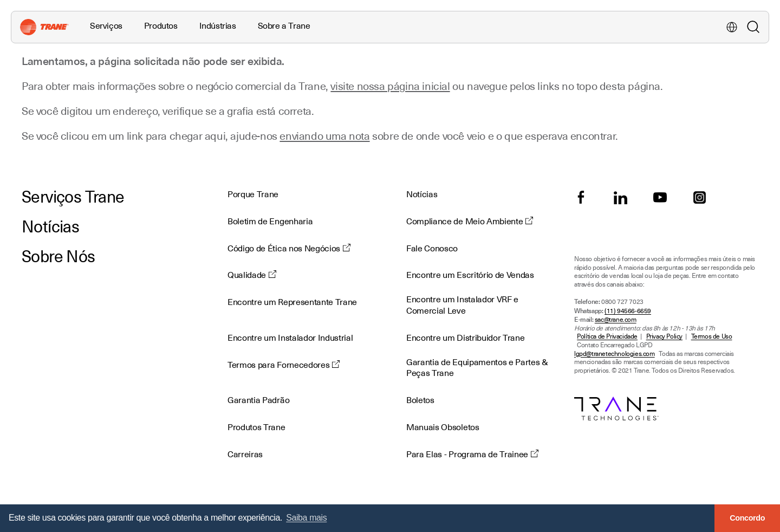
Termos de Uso (712, 337)
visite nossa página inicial (390, 86)
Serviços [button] (106, 26)
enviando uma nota (324, 136)
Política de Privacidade (607, 337)
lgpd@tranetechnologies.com (615, 354)
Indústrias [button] (218, 26)
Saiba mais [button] (306, 518)
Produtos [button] (161, 26)
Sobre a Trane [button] (284, 26)
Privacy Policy (664, 337)
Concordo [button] (747, 518)
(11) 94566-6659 (628, 311)
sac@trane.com (616, 320)
